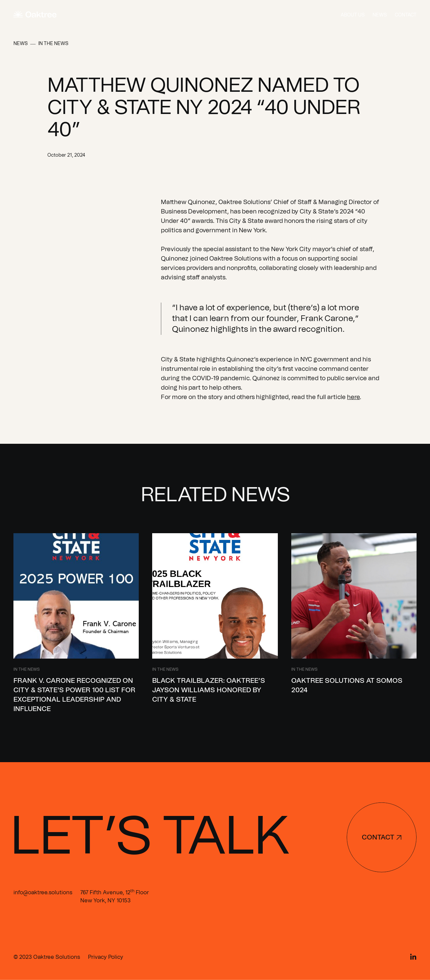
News (380, 15)
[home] (35, 15)
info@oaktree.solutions (43, 893)
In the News (53, 44)
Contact (406, 15)
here (353, 397)
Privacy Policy (106, 957)
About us (353, 15)
